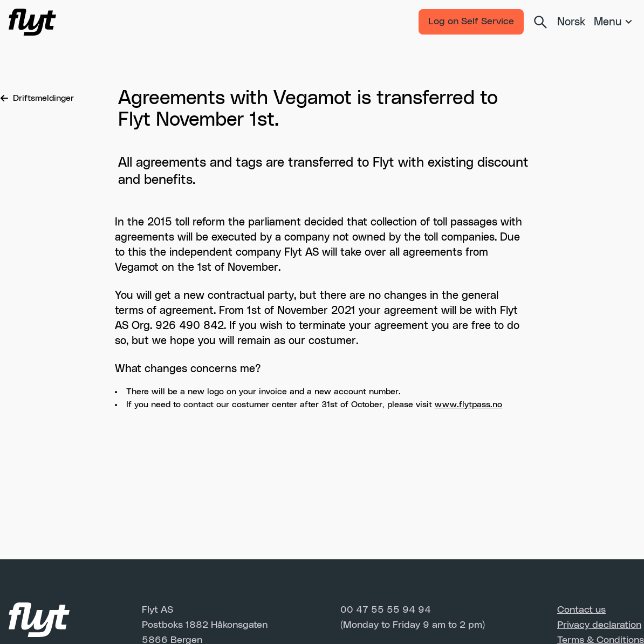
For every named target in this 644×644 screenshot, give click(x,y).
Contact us (581, 610)
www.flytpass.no (468, 405)
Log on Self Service (471, 22)
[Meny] (615, 22)
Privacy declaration (599, 625)
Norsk (571, 22)
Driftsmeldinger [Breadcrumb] (37, 98)
